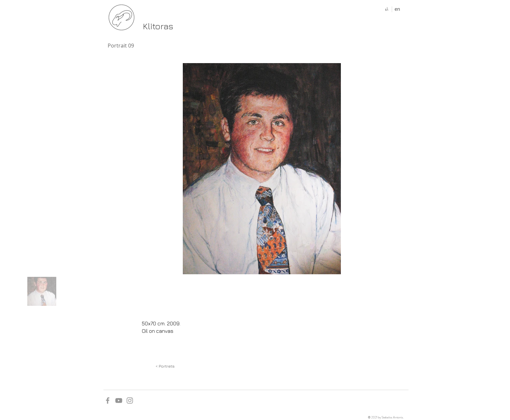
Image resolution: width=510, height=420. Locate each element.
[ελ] (387, 9)
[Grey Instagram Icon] (130, 400)
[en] (397, 9)
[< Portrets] (165, 366)
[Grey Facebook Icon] (108, 400)
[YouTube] (119, 400)
